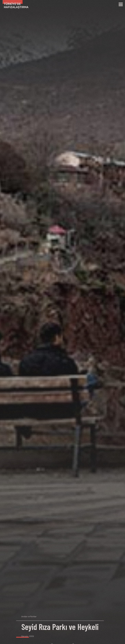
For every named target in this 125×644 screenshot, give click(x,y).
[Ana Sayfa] (14, 4)
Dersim (25, 636)
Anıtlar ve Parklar (29, 616)
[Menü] (121, 4)
